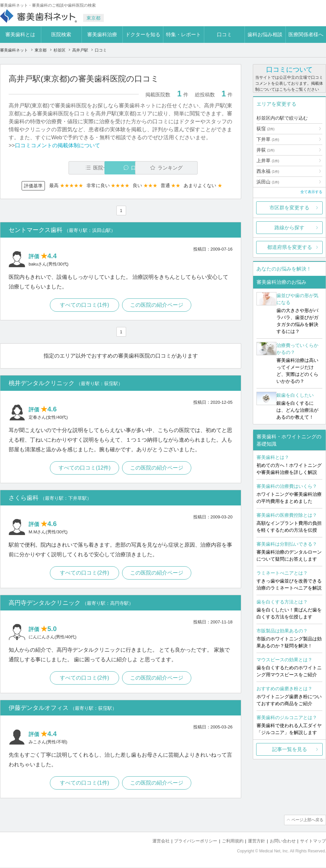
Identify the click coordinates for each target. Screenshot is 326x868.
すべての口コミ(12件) (84, 468)
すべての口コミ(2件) (84, 573)
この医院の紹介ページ (157, 305)
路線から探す (289, 227)
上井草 (268, 161)
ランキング (194, 168)
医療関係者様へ (306, 34)
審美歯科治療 (102, 34)
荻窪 (265, 129)
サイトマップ (313, 842)
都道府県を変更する (290, 247)
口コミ (224, 34)
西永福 (268, 171)
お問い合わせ (283, 842)
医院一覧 (55, 168)
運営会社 (161, 842)
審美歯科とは (20, 34)
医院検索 (61, 34)
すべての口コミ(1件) (84, 305)
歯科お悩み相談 (265, 34)
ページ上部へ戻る (307, 821)
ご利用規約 (233, 842)
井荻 (265, 150)
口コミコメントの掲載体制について (58, 145)
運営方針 (256, 842)
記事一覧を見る (290, 749)
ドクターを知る (143, 34)
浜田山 (268, 182)
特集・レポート (183, 34)
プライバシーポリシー (196, 842)
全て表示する (311, 192)
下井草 (268, 139)
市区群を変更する (289, 208)
